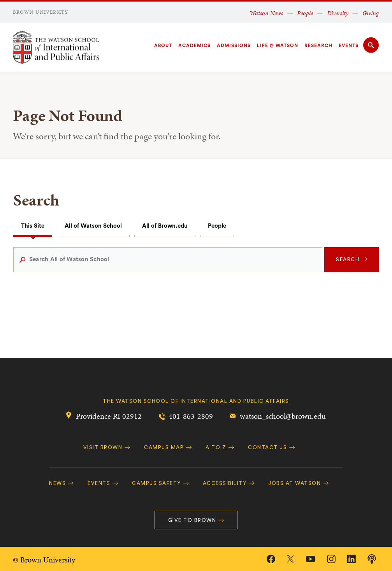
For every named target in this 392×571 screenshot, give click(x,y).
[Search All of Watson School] (168, 260)
